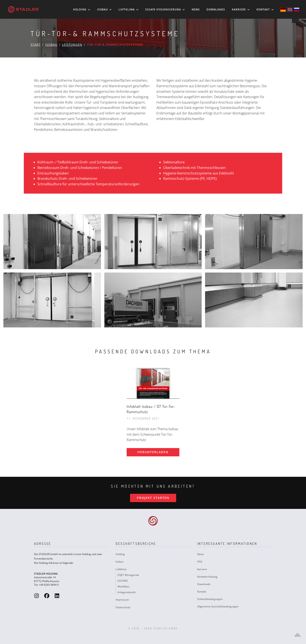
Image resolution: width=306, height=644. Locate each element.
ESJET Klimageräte (128, 575)
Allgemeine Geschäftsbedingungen (218, 606)
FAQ (200, 562)
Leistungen (72, 45)
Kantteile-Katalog (207, 577)
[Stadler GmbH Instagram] (37, 596)
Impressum (122, 600)
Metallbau (123, 586)
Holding (82, 9)
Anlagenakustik (127, 592)
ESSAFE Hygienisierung (165, 9)
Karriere (241, 9)
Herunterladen (153, 452)
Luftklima (129, 9)
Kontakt (265, 9)
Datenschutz (123, 607)
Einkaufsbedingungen (210, 599)
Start (36, 45)
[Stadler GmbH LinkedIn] (57, 596)
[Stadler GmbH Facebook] (47, 596)
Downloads (216, 9)
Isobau (104, 9)
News (196, 9)
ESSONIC (123, 581)
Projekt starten (153, 498)
